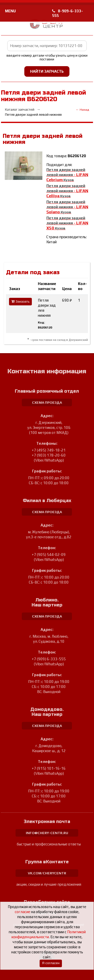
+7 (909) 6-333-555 (49, 659)
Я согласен (51, 963)
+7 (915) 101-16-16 (49, 768)
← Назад (82, 110)
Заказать (20, 301)
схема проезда (47, 402)
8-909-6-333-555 (68, 13)
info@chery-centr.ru (47, 833)
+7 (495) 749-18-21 (49, 450)
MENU (10, 11)
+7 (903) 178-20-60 (49, 455)
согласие (23, 912)
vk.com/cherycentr (47, 873)
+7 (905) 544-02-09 (49, 555)
